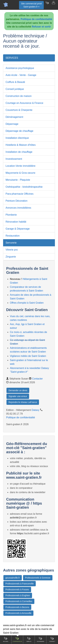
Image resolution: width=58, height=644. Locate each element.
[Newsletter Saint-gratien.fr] (47, 5)
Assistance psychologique (20, 68)
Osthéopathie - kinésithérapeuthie (24, 187)
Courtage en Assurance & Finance (24, 103)
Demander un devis (18, 390)
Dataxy (36, 410)
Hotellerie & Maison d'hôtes (21, 145)
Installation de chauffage (19, 152)
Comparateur (17, 639)
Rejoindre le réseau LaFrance (23, 402)
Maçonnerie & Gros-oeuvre (20, 173)
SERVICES (12, 58)
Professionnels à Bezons (17, 607)
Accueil (6, 639)
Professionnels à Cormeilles (19, 601)
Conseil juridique (15, 89)
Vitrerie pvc (12, 250)
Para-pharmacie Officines (19, 194)
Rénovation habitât (16, 222)
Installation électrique (17, 138)
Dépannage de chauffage (19, 131)
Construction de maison (19, 96)
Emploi (29, 639)
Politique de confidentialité (36, 19)
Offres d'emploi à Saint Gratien (27, 303)
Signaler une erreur (18, 396)
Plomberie (11, 215)
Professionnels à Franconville (20, 584)
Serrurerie (11, 243)
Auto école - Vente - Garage (21, 75)
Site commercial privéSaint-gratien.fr (31, 5)
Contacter (37, 379)
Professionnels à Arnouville (18, 613)
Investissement (14, 159)
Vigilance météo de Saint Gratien (28, 356)
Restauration (13, 236)
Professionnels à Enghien (18, 595)
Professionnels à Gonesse (38, 578)
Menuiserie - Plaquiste (18, 180)
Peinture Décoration (16, 201)
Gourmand (41, 639)
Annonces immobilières (18, 208)
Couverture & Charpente (19, 110)
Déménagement (14, 117)
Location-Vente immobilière (20, 166)
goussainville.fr (13, 578)
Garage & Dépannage (18, 229)
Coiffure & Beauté (15, 82)
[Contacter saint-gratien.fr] (53, 5)
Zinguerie (11, 257)
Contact (52, 639)
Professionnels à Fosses (17, 590)
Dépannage (12, 124)
